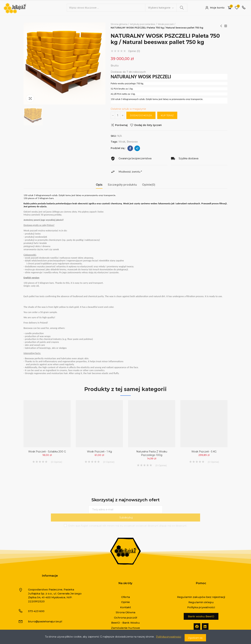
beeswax (132, 142)
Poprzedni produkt (221, 26)
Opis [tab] (99, 185)
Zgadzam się (195, 638)
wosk (122, 142)
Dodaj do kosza (141, 115)
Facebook (130, 148)
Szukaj (182, 8)
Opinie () (134, 51)
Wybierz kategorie (159, 8)
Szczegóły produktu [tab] (122, 185)
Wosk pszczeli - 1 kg (99, 452)
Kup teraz (167, 115)
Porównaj (121, 125)
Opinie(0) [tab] (149, 185)
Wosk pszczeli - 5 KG (204, 452)
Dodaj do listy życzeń (148, 125)
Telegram (137, 148)
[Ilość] (118, 115)
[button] (201, 608)
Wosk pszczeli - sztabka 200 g (47, 452)
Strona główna (226, 26)
